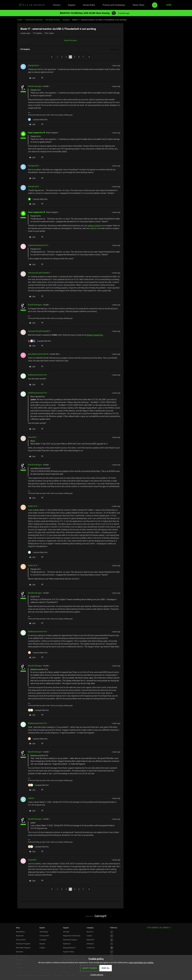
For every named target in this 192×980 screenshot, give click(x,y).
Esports (42, 944)
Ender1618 (33, 506)
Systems (66, 20)
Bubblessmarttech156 (37, 375)
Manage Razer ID (69, 948)
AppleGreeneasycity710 (38, 245)
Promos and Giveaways (114, 5)
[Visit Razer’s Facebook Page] (112, 932)
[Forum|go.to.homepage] (31, 5)
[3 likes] (39, 341)
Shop (18, 928)
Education (20, 952)
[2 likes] (38, 710)
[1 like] (38, 120)
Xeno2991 (32, 437)
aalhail (31, 798)
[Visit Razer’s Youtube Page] (112, 948)
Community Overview (34, 20)
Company (90, 928)
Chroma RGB (44, 936)
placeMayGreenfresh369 (38, 354)
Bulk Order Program (23, 948)
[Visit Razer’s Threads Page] (112, 940)
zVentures (90, 944)
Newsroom (90, 940)
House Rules (89, 5)
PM (92, 228)
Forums (57, 5)
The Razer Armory (53, 20)
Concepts (43, 940)
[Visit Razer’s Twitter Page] (112, 944)
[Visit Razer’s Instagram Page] (112, 936)
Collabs (42, 948)
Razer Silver (139, 5)
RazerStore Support (70, 940)
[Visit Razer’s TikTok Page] (112, 952)
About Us (90, 932)
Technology (44, 932)
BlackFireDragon (35, 86)
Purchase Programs (23, 944)
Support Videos (69, 952)
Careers (89, 936)
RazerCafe (20, 936)
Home (20, 20)
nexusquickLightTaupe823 (39, 273)
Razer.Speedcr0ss (35, 133)
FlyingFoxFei (33, 65)
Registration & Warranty (72, 936)
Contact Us (91, 948)
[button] (169, 5)
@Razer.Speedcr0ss (95, 335)
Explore (42, 928)
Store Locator (21, 940)
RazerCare (67, 944)
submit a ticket (94, 225)
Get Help (66, 932)
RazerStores (20, 932)
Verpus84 (32, 860)
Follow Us (114, 928)
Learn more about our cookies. (141, 962)
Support (71, 5)
